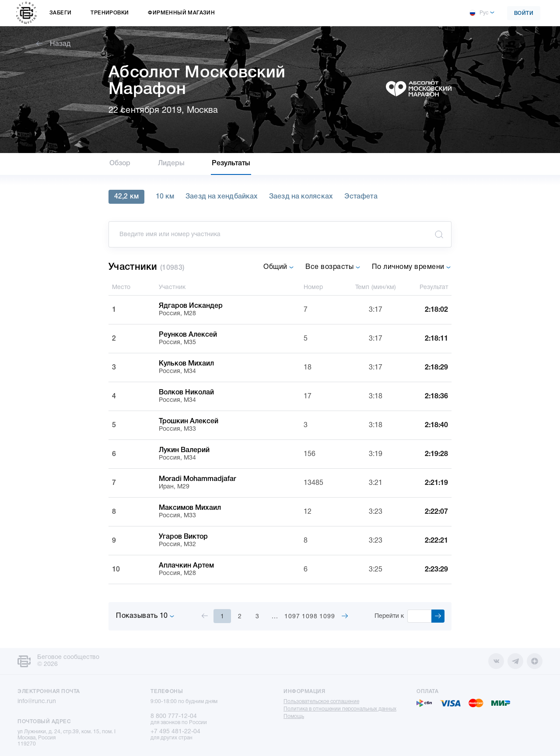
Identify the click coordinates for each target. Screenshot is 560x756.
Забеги (60, 13)
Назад (53, 44)
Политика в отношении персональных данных (340, 709)
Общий (279, 267)
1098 (310, 617)
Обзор (120, 164)
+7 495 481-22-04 (175, 732)
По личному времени (412, 267)
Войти (524, 13)
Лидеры (171, 164)
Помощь (294, 716)
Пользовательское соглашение (321, 702)
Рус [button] (479, 13)
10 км (165, 197)
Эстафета (361, 197)
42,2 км (126, 197)
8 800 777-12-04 (174, 716)
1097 (292, 617)
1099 (327, 617)
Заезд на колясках (301, 197)
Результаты (231, 164)
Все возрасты (333, 267)
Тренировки (110, 13)
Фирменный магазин (181, 13)
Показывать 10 (145, 616)
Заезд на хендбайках (222, 197)
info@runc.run (37, 702)
